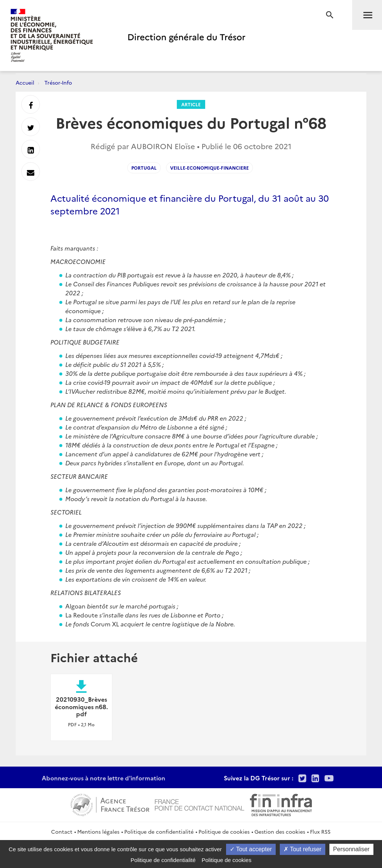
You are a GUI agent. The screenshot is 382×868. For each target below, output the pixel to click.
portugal (144, 168)
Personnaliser (351, 849)
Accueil (25, 82)
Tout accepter (251, 849)
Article (191, 104)
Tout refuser (303, 849)
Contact (62, 831)
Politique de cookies (224, 831)
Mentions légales (98, 831)
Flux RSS (320, 831)
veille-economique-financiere (209, 168)
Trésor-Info (58, 82)
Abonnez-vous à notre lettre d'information (104, 778)
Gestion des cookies (280, 831)
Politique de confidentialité (159, 831)
